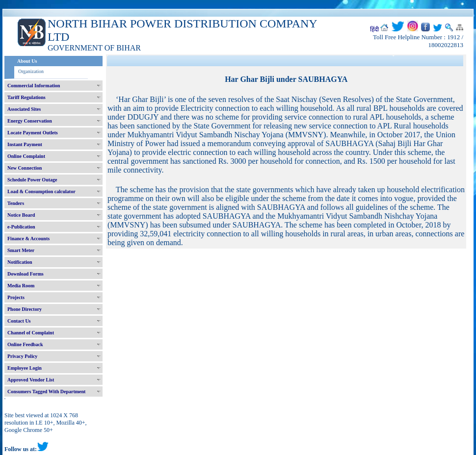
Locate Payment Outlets (33, 133)
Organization (31, 71)
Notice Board (21, 215)
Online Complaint (26, 156)
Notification (20, 262)
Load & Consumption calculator (41, 191)
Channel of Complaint (31, 333)
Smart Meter (21, 250)
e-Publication (21, 227)
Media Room (21, 286)
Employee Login (25, 368)
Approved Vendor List (31, 380)
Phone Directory (25, 309)
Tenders (16, 203)
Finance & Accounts (28, 239)
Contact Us (19, 321)
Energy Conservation (30, 121)
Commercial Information (34, 86)
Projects (16, 297)
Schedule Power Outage (32, 180)
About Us (27, 61)
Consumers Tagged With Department (46, 392)
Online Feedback (25, 344)
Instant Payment (25, 144)
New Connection (25, 168)
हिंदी (374, 29)
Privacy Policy (22, 356)
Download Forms (26, 274)
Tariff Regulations (26, 97)
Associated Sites (24, 109)
